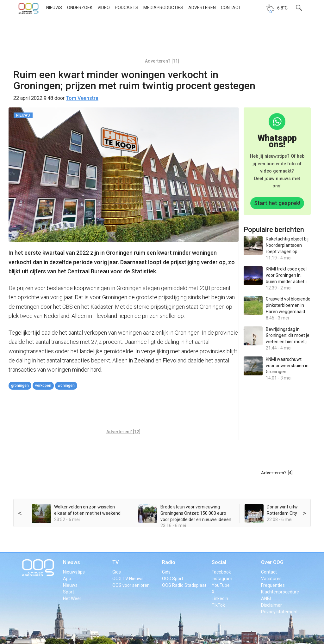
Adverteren (202, 8)
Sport (69, 592)
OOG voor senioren (131, 585)
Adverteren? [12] (123, 432)
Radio (169, 562)
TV (115, 562)
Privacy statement (279, 612)
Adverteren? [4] (277, 473)
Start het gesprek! (277, 203)
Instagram (222, 579)
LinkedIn (220, 598)
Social (219, 562)
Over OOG (272, 562)
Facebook (221, 572)
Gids (117, 572)
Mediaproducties (163, 8)
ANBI (266, 598)
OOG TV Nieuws (128, 579)
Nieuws (54, 8)
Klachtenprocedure (280, 592)
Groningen (20, 386)
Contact (231, 8)
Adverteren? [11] (162, 61)
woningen (66, 386)
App (67, 579)
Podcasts (127, 8)
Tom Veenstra (82, 98)
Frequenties (273, 585)
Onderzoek (80, 8)
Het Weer (72, 598)
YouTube (221, 585)
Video (104, 8)
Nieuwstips (74, 572)
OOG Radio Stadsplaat (184, 585)
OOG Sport (173, 579)
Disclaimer (271, 605)
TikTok (218, 605)
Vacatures (271, 579)
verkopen (43, 386)
